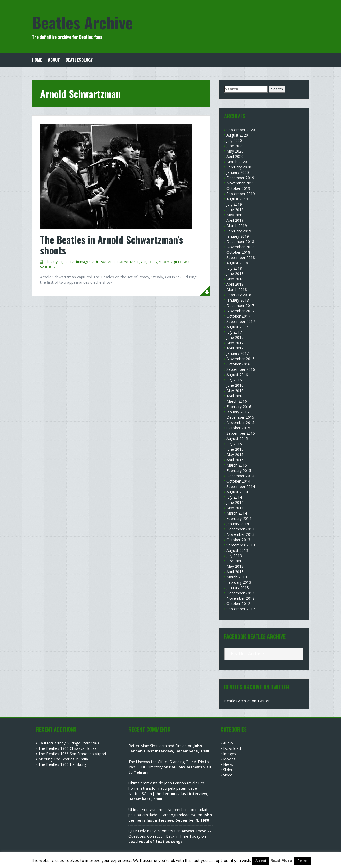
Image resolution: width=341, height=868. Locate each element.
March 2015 (237, 465)
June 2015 (235, 449)
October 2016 (238, 364)
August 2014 (237, 492)
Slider (228, 770)
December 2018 (240, 242)
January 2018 (238, 300)
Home (37, 60)
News (228, 764)
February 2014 (239, 518)
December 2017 (240, 305)
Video (228, 775)
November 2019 (240, 183)
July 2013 (234, 556)
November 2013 (240, 534)
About (54, 60)
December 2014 (240, 476)
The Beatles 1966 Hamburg (62, 764)
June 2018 (235, 273)
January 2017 (238, 353)
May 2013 (235, 566)
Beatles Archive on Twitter (247, 701)
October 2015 (238, 428)
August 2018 (237, 263)
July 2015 (234, 444)
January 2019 (238, 236)
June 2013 (235, 561)
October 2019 (238, 188)
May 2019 (235, 215)
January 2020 (238, 172)
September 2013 (241, 545)
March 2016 (237, 401)
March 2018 (237, 289)
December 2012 (240, 593)
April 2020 (235, 156)
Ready (153, 262)
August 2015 (237, 439)
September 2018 (241, 258)
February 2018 (239, 295)
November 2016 (240, 359)
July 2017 (234, 332)
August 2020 (237, 135)
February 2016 (239, 407)
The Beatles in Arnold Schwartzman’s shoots (112, 245)
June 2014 (235, 502)
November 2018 (240, 247)
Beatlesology (79, 60)
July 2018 (234, 268)
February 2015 (239, 470)
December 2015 (240, 417)
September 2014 (241, 486)
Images (85, 262)
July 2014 (234, 497)
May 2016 (235, 391)
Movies (229, 759)
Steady (164, 262)
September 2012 (241, 609)
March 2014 (237, 513)
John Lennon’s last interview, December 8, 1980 (169, 748)
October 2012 (238, 604)
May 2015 (235, 454)
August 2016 (237, 375)
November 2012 (240, 598)
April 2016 (235, 396)
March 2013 (237, 577)
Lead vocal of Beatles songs (156, 842)
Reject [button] (303, 861)
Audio (228, 743)
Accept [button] (261, 861)
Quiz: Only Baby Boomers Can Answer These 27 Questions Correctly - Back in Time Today (170, 834)
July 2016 (234, 380)
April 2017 (235, 348)
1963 (103, 262)
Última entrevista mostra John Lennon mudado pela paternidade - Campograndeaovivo (169, 812)
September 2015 (241, 433)
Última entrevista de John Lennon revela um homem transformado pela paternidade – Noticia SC (166, 788)
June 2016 (235, 385)
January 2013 (238, 588)
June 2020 (235, 146)
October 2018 (238, 252)
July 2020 (234, 140)
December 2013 (240, 529)
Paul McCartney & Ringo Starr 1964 (69, 743)
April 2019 (235, 220)
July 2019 (234, 204)
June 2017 (235, 337)
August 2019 (237, 199)
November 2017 (240, 311)
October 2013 (238, 540)
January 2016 (238, 412)
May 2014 (235, 508)
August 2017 (237, 327)
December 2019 (240, 178)
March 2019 (237, 226)
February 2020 (239, 167)
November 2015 (240, 423)
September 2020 (241, 130)
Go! (144, 262)
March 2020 (237, 162)
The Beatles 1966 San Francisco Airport (72, 754)
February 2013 (239, 582)
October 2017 (238, 316)
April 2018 (235, 284)
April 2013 (235, 572)
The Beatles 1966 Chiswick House (68, 748)
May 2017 (235, 343)
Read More (281, 860)
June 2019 (235, 210)
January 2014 (238, 524)
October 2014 (238, 481)
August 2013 (237, 550)
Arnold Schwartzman (124, 262)
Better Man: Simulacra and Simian (158, 746)
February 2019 (239, 231)
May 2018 (235, 279)
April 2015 (235, 460)
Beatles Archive (82, 22)
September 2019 (241, 194)
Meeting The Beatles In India (63, 759)
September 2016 (241, 369)
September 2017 (241, 321)
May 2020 (235, 151)
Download (232, 748)
